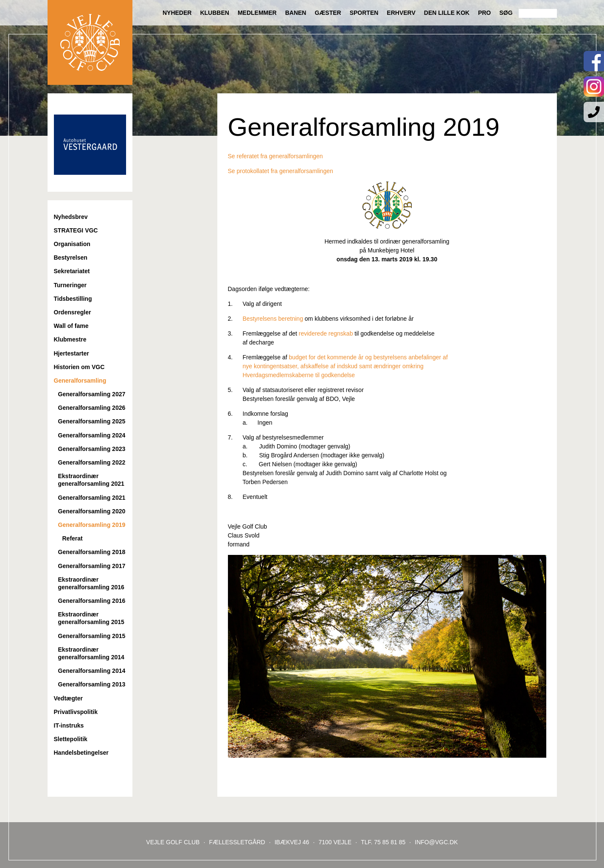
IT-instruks (69, 725)
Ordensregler (73, 312)
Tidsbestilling (73, 299)
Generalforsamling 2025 (92, 421)
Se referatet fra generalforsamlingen (275, 156)
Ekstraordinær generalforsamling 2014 (91, 653)
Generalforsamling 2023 (92, 449)
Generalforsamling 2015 (92, 636)
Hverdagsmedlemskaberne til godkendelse (292, 375)
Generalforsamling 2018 (92, 552)
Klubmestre (70, 339)
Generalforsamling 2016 (92, 601)
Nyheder (177, 13)
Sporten (364, 13)
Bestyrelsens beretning (273, 319)
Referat (73, 538)
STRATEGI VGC (76, 230)
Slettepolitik (71, 739)
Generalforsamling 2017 (92, 566)
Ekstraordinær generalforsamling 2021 (91, 480)
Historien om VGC (79, 367)
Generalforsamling (80, 381)
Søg (506, 13)
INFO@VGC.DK (436, 842)
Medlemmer (257, 13)
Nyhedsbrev (71, 217)
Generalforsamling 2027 (92, 394)
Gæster (328, 13)
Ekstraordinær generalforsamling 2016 (91, 583)
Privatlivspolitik (76, 712)
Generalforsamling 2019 (92, 525)
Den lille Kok (447, 13)
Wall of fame (71, 326)
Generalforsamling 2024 (92, 435)
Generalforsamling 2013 (92, 684)
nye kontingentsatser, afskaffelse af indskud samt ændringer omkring (326, 366)
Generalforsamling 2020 (92, 511)
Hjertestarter (72, 353)
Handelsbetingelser (81, 753)
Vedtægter (68, 698)
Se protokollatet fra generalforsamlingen (281, 171)
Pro (484, 13)
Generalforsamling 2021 (92, 498)
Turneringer (70, 285)
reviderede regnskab (326, 333)
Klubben (214, 13)
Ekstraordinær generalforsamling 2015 (91, 618)
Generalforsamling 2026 (92, 408)
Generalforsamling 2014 (92, 671)
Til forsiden (90, 42)
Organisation (72, 244)
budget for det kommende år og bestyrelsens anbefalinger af (368, 357)
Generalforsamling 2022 (92, 462)
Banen (296, 13)
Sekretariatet (72, 271)
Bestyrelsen (71, 258)
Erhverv (401, 13)
